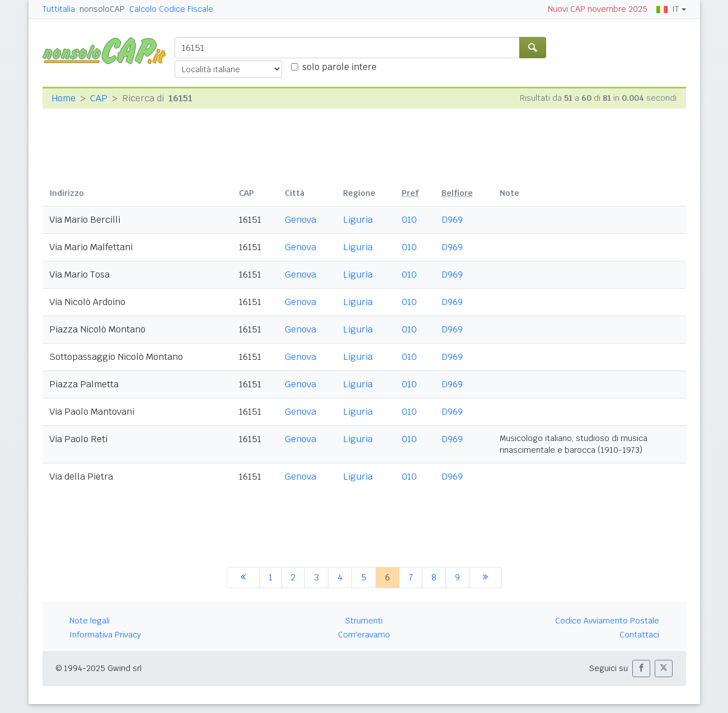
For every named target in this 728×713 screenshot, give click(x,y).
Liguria (358, 220)
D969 (452, 220)
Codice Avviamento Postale (607, 621)
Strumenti (364, 621)
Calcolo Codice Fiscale (171, 9)
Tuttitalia (59, 9)
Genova (300, 220)
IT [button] (668, 9)
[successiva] (485, 578)
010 (409, 220)
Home (64, 98)
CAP (99, 98)
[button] (641, 669)
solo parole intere (339, 67)
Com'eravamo (364, 635)
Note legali (90, 621)
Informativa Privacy (105, 635)
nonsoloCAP (102, 9)
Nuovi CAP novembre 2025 (598, 9)
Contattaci (639, 635)
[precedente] (243, 578)
